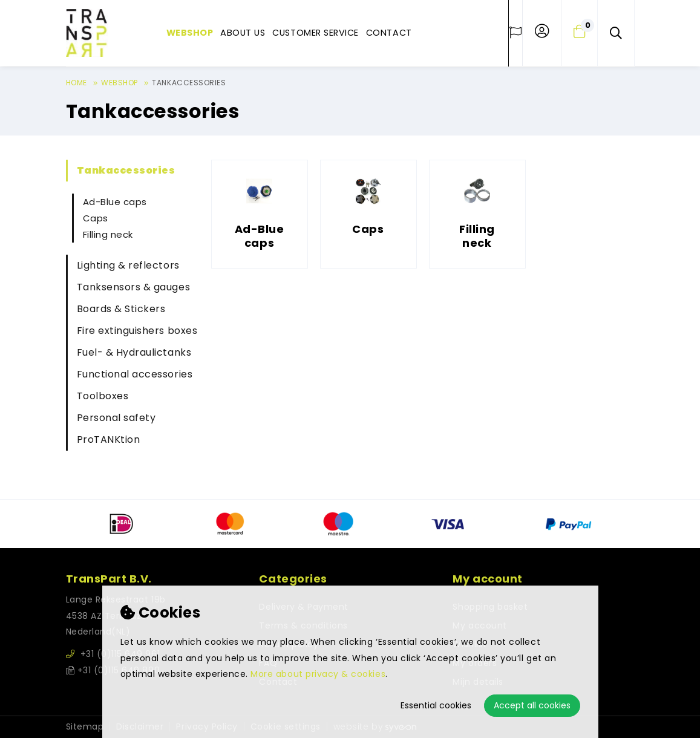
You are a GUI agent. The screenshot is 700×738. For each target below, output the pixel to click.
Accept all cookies (532, 705)
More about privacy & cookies (318, 674)
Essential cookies (436, 705)
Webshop (190, 33)
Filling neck (108, 234)
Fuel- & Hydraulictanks (134, 352)
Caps (96, 218)
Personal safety (116, 418)
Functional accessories (135, 374)
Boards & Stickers (121, 309)
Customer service (315, 33)
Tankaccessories (126, 170)
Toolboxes (103, 396)
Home (77, 83)
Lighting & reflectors (128, 265)
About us (243, 33)
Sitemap (85, 727)
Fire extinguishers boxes (137, 331)
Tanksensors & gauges (134, 287)
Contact (389, 33)
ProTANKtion (109, 439)
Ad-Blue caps (115, 202)
